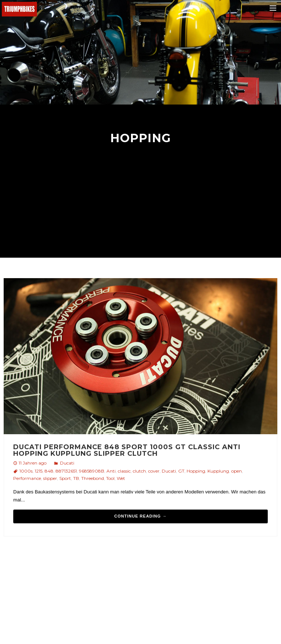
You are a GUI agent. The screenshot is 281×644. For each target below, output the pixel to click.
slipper (50, 478)
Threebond (93, 478)
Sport (65, 478)
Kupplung (218, 471)
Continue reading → (140, 516)
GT (181, 471)
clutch (139, 471)
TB (76, 478)
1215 (39, 471)
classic (124, 471)
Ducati (67, 463)
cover (154, 471)
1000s (26, 471)
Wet (121, 478)
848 (49, 471)
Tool (110, 478)
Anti (111, 471)
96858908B (92, 471)
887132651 (66, 471)
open (237, 471)
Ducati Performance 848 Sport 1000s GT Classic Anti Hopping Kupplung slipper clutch (127, 450)
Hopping (196, 471)
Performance (27, 478)
